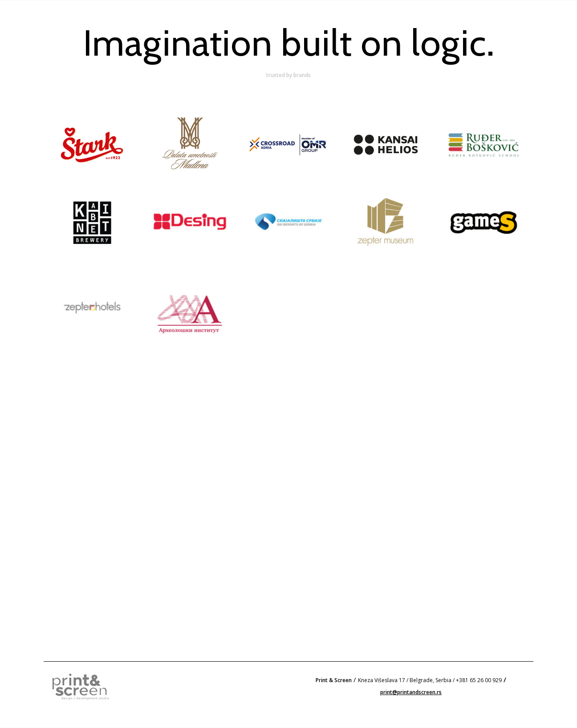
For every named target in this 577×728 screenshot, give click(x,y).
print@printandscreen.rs (411, 692)
